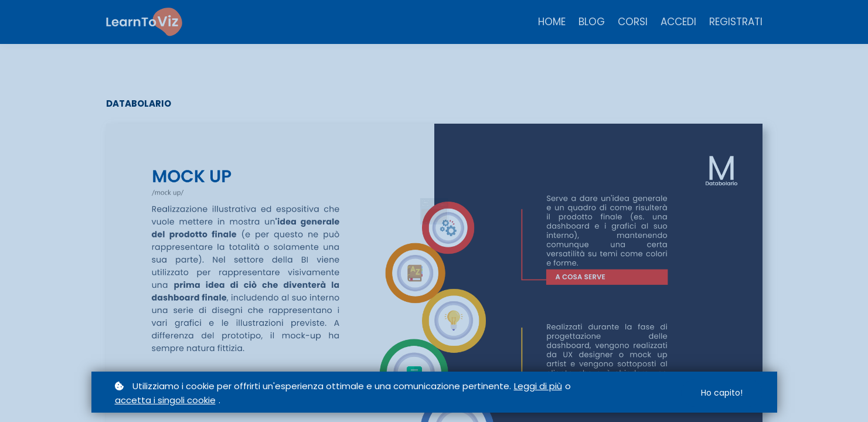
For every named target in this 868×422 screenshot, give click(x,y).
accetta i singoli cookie (165, 400)
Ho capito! (722, 393)
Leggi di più (538, 386)
